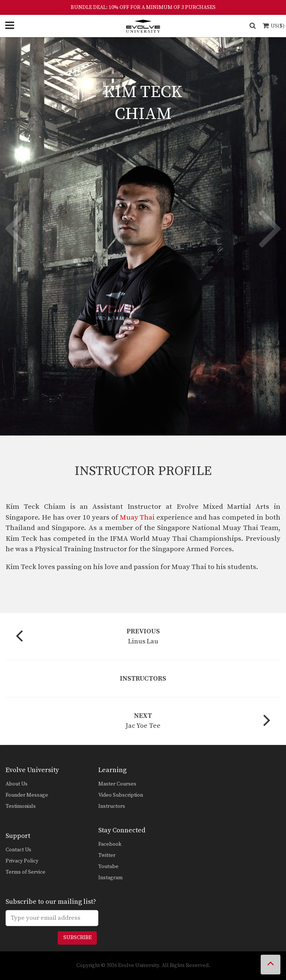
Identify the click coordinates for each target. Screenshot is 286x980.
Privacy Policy (22, 861)
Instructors (112, 806)
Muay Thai (137, 518)
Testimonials (21, 806)
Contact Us (18, 850)
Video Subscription (121, 795)
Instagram (110, 878)
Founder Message (27, 795)
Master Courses (117, 784)
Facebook (110, 844)
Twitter (107, 855)
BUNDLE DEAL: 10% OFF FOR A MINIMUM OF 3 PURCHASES (143, 7)
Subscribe (77, 938)
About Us (17, 784)
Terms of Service (26, 872)
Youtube (108, 867)
